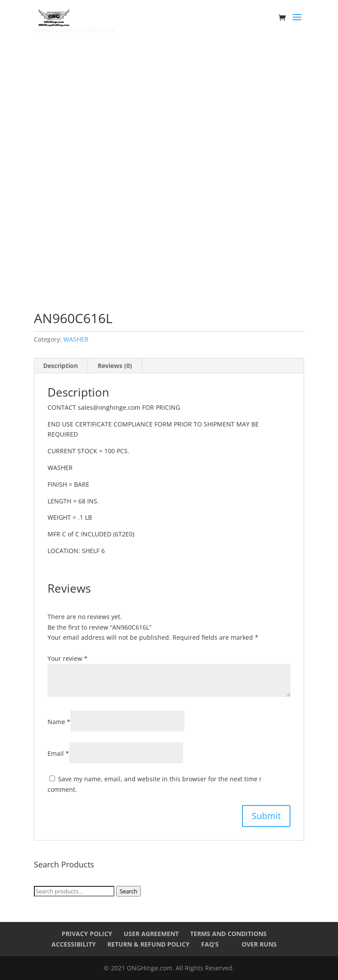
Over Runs (259, 944)
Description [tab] (61, 366)
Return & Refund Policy (149, 944)
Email (58, 753)
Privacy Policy (87, 934)
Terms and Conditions (228, 934)
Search (129, 891)
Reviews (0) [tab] (115, 366)
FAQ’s (210, 944)
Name (59, 722)
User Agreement (151, 934)
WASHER (76, 339)
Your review (68, 658)
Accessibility (74, 944)
